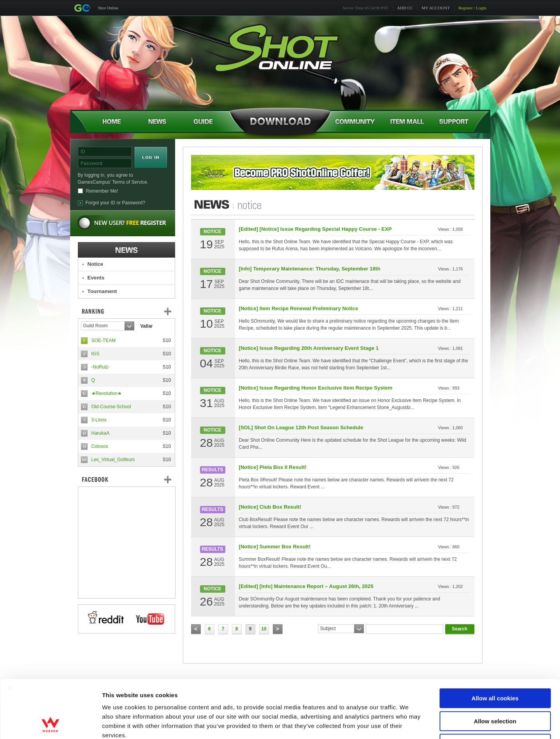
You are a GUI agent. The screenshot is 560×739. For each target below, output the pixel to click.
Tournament (102, 291)
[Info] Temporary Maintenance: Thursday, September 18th (310, 269)
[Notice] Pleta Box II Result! (273, 467)
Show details (408, 724)
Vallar (147, 326)
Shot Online (108, 8)
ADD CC (405, 8)
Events (96, 278)
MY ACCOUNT (436, 8)
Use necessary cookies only (495, 689)
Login (481, 8)
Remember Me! (102, 191)
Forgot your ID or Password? (115, 203)
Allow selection (495, 667)
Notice (96, 264)
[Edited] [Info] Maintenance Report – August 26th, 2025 (306, 586)
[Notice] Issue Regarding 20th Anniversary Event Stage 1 (309, 348)
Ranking (132, 311)
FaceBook (126, 479)
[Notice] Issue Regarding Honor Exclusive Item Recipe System (316, 388)
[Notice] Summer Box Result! (275, 547)
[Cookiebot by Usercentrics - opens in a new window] (50, 724)
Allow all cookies (495, 644)
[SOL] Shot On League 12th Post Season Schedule (301, 427)
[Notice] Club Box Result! (270, 507)
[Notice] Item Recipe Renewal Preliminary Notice (299, 308)
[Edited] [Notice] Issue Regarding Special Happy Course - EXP (315, 229)
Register (466, 8)
